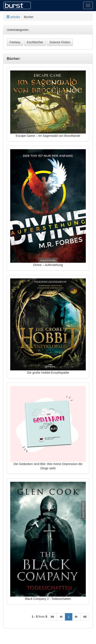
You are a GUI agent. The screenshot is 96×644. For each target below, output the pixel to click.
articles (13, 17)
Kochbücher (35, 42)
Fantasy (15, 42)
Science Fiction (60, 42)
